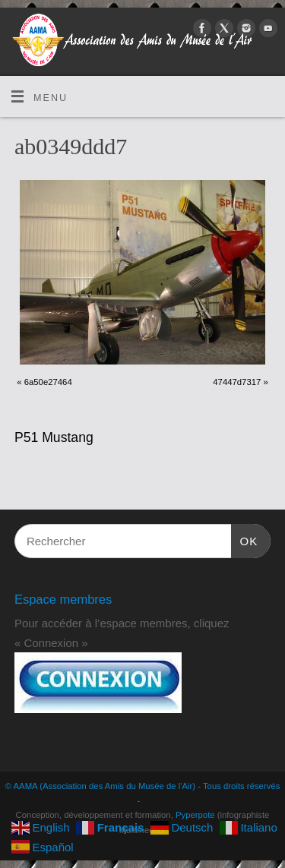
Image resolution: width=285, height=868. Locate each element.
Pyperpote (195, 815)
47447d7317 (237, 382)
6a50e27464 (48, 382)
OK (245, 539)
